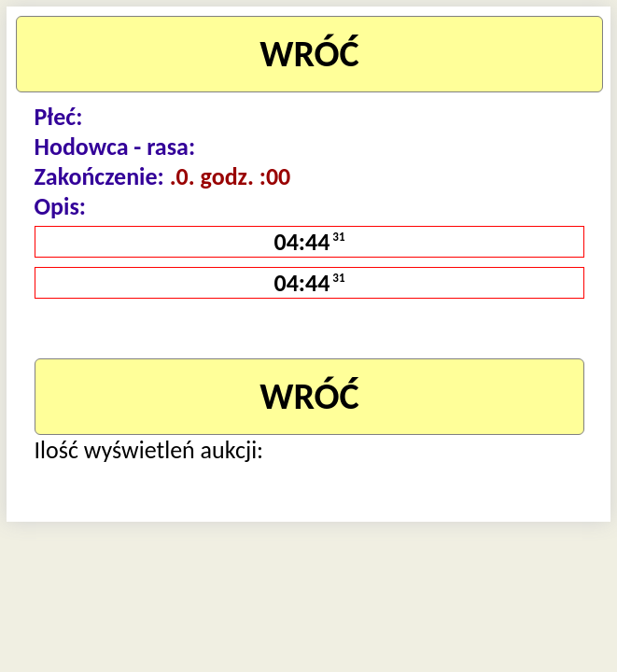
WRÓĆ (309, 54)
